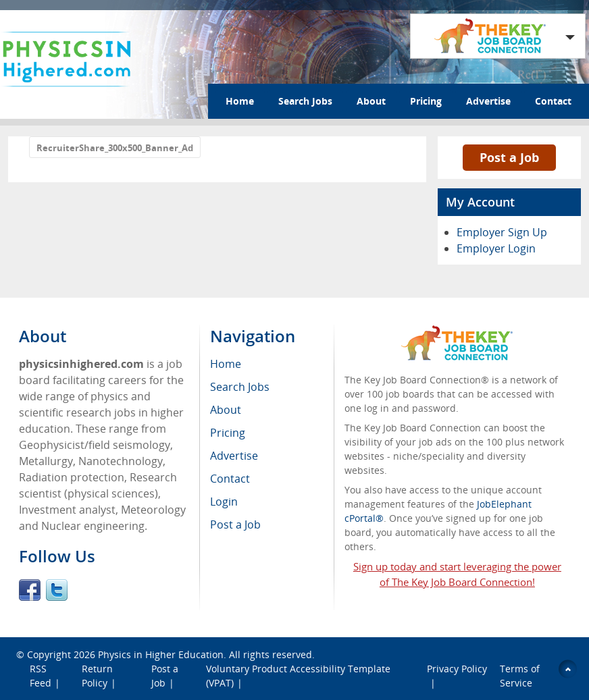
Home (240, 101)
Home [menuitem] (226, 364)
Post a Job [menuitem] (235, 524)
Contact (553, 101)
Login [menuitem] (224, 502)
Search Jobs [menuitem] (240, 387)
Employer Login (496, 248)
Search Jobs (305, 101)
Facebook (30, 590)
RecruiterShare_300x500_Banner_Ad (115, 148)
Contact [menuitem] (230, 479)
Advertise (488, 101)
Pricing (426, 101)
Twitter (57, 590)
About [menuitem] (226, 410)
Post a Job (509, 157)
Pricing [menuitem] (228, 433)
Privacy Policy (457, 669)
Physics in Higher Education (161, 654)
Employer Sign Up (502, 232)
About (371, 101)
